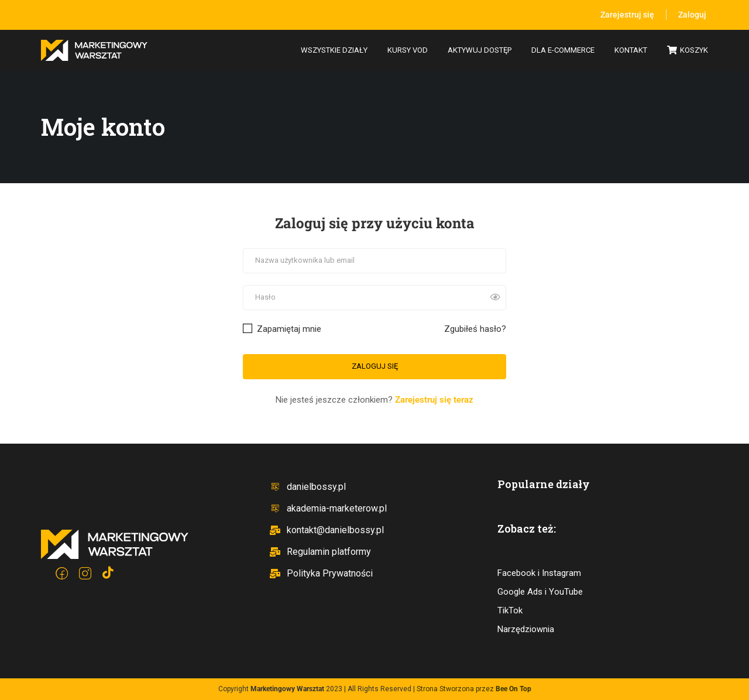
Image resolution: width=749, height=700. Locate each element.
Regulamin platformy (320, 552)
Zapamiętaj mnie (282, 329)
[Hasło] (374, 298)
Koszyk (688, 51)
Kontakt (631, 50)
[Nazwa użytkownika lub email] (374, 261)
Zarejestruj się (627, 15)
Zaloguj (692, 15)
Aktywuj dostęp (480, 50)
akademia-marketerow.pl (328, 508)
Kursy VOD (408, 50)
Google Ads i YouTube (540, 592)
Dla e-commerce (563, 50)
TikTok (510, 610)
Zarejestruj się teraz (434, 400)
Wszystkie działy (334, 50)
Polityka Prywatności (321, 573)
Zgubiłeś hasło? (475, 329)
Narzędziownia (526, 629)
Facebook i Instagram (539, 573)
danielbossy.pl (307, 487)
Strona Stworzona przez (474, 689)
